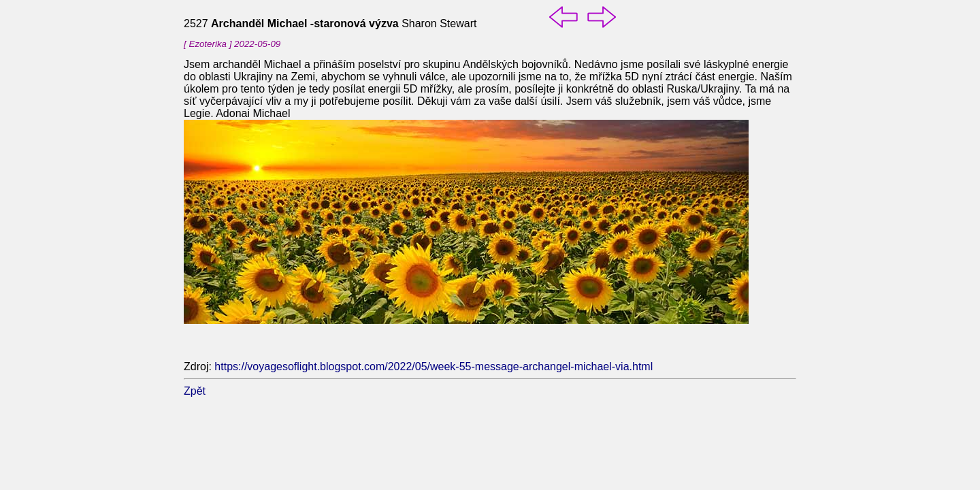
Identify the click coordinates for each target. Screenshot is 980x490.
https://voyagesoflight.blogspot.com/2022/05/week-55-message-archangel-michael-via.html (434, 366)
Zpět (195, 391)
